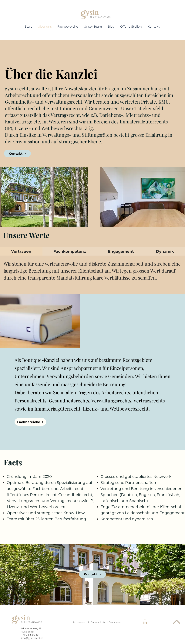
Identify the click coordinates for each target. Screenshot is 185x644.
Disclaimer (115, 622)
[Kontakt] (17, 153)
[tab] (21, 251)
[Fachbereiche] (30, 422)
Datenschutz (98, 622)
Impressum (80, 622)
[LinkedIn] (145, 622)
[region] (96, 15)
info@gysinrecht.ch (32, 638)
